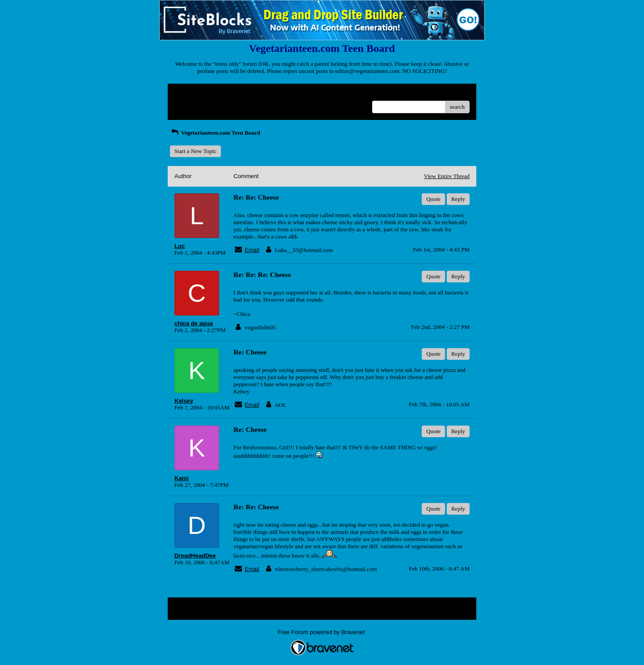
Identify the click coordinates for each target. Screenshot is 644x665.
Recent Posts (189, 104)
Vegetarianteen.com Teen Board (215, 133)
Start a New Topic (195, 151)
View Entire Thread (447, 176)
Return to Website (195, 94)
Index (230, 94)
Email (252, 250)
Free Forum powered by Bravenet (322, 632)
